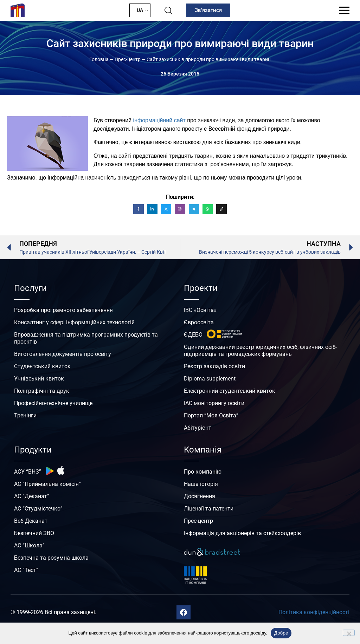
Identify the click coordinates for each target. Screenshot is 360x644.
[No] (349, 633)
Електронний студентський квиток (230, 391)
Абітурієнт (198, 428)
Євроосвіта (199, 322)
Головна (99, 59)
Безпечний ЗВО (34, 533)
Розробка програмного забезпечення (63, 310)
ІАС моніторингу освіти (214, 403)
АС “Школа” (29, 545)
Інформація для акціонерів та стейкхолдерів (242, 533)
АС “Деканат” (32, 496)
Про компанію (203, 472)
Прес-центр (128, 59)
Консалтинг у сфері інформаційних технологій (74, 322)
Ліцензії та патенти (209, 509)
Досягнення (200, 496)
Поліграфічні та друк (42, 391)
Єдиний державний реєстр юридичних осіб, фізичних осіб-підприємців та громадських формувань (261, 350)
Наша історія (201, 484)
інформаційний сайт (159, 120)
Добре (281, 633)
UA (140, 10)
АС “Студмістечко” (38, 509)
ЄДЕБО (193, 335)
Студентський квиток (42, 366)
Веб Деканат (31, 521)
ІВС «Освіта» (200, 310)
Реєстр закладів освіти (214, 366)
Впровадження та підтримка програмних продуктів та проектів (86, 338)
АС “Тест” (26, 570)
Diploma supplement (210, 379)
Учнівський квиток (39, 379)
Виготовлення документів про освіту (63, 354)
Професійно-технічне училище (53, 403)
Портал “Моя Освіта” (211, 415)
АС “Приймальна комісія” (47, 484)
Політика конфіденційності (314, 612)
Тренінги (25, 415)
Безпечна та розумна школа (51, 558)
